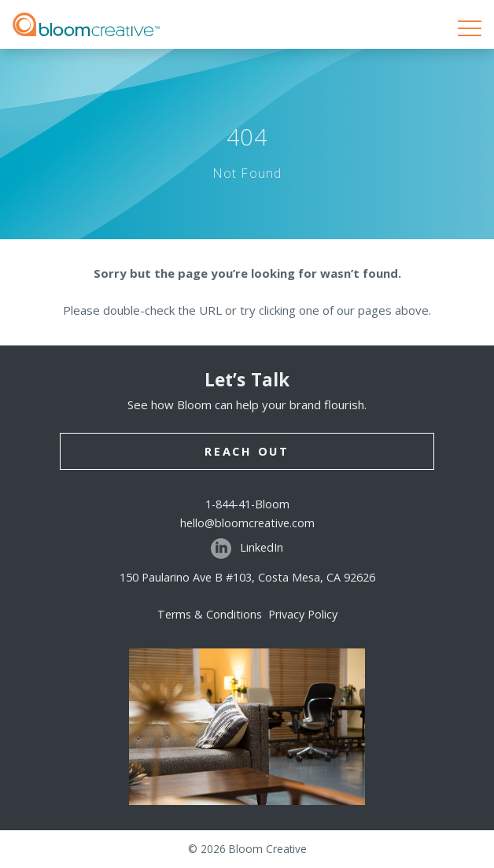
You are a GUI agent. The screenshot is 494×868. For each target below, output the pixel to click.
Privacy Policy (303, 614)
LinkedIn (247, 549)
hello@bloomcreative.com (247, 523)
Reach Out (247, 451)
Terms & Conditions (213, 614)
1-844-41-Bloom (247, 504)
